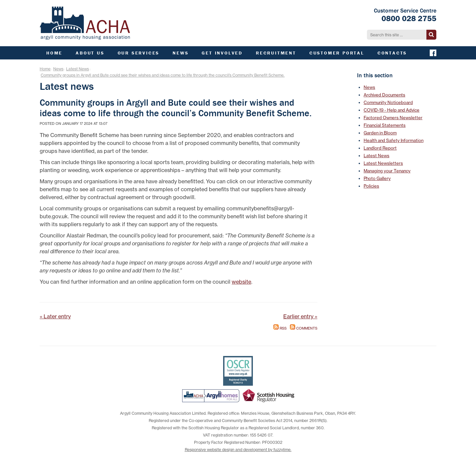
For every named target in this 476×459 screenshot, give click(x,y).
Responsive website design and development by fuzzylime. (238, 450)
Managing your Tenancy (387, 171)
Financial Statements (385, 125)
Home (45, 69)
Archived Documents (384, 95)
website (241, 282)
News (58, 69)
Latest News (78, 69)
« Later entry (55, 316)
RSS (280, 328)
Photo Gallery (377, 178)
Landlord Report (380, 148)
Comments (304, 328)
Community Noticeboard (388, 102)
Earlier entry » (300, 316)
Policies (371, 186)
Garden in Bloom (380, 133)
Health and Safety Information (394, 140)
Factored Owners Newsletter (393, 118)
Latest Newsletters (383, 163)
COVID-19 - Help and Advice (392, 110)
